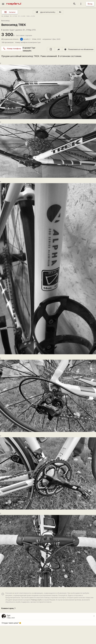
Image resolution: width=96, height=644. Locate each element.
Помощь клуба (36, 600)
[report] (79, 49)
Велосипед (5, 21)
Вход (90, 4)
